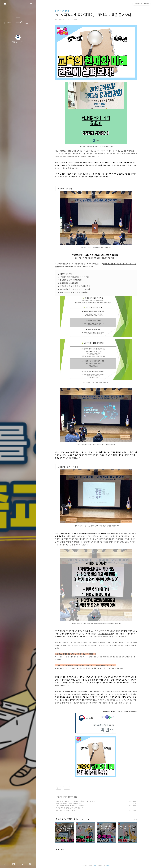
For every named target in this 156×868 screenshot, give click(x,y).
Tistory (107, 865)
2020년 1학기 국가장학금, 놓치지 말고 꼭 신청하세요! (70, 808)
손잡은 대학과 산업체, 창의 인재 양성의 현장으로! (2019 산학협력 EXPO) (75, 801)
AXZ (96, 865)
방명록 (14, 864)
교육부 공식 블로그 (18, 25)
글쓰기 (6, 864)
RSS (22, 864)
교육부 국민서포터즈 (62, 11)
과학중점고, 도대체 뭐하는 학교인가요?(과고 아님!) (69, 806)
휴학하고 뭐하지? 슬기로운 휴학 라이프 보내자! (68, 803)
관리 (30, 864)
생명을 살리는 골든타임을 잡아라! (65, 810)
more (135, 820)
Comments (60, 850)
